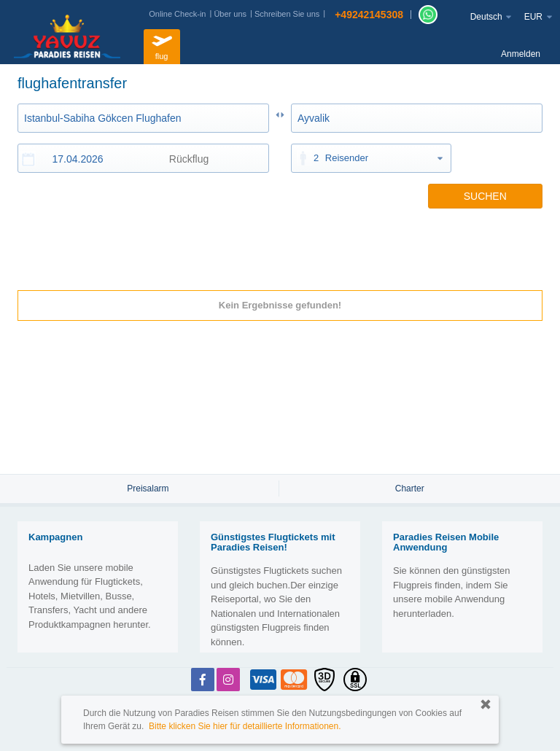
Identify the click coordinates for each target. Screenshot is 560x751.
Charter (410, 489)
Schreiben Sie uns (287, 14)
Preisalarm (148, 489)
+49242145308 (369, 15)
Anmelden (521, 54)
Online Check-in (177, 14)
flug (162, 45)
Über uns (230, 14)
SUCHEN (485, 196)
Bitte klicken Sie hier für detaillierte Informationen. (245, 726)
